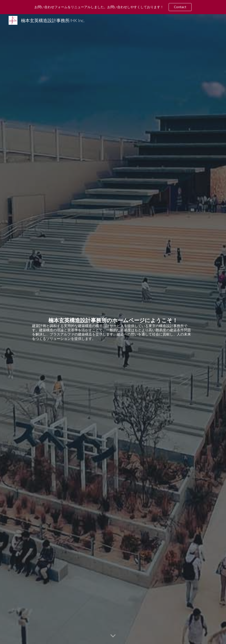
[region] (113, 7)
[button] (113, 636)
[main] (113, 329)
